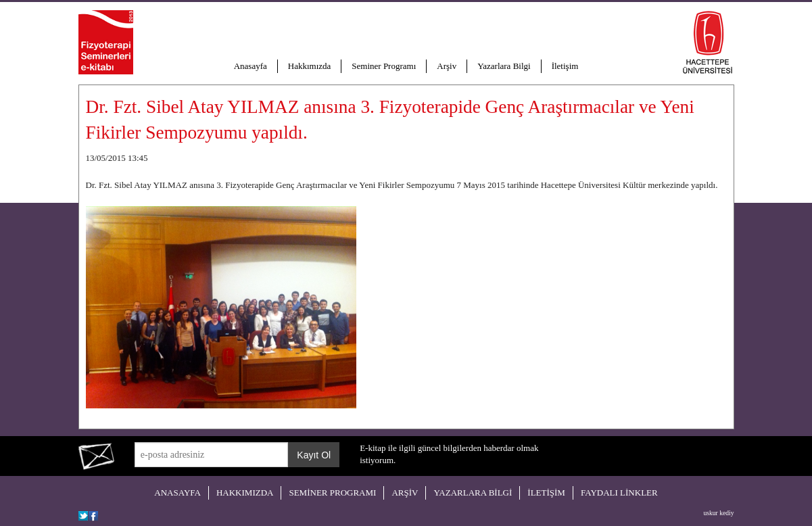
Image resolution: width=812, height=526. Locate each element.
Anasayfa (250, 66)
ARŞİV (405, 493)
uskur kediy (718, 513)
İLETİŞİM (546, 493)
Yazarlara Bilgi (504, 66)
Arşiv (447, 66)
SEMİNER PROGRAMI (332, 493)
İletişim (565, 66)
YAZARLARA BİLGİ (473, 493)
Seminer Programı (384, 66)
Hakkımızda (310, 66)
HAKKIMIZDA (245, 493)
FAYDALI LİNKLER (619, 493)
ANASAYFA (177, 493)
